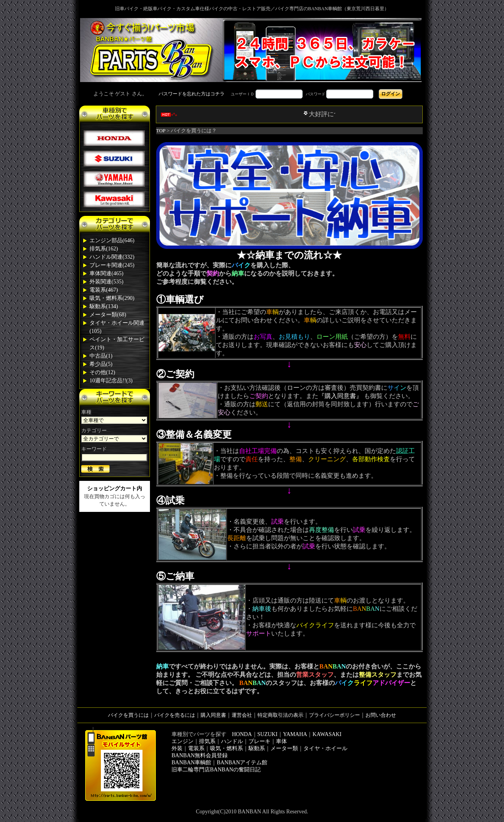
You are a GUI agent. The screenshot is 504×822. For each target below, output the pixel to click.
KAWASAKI (327, 734)
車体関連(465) (106, 273)
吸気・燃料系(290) (112, 298)
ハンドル (232, 741)
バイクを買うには (128, 715)
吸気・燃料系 (226, 748)
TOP (161, 131)
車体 (281, 741)
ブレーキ (259, 741)
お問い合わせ (381, 715)
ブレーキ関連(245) (112, 265)
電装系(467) (104, 290)
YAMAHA (295, 734)
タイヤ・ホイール (325, 748)
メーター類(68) (108, 315)
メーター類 (284, 748)
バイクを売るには (175, 715)
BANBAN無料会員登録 (200, 755)
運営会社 (242, 715)
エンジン (183, 741)
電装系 (196, 748)
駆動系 (257, 748)
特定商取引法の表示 (280, 715)
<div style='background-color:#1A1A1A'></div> (252, 94)
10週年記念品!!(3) (111, 381)
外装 (177, 748)
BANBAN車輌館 (191, 763)
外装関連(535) (106, 282)
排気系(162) (104, 249)
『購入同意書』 (340, 396)
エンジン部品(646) (112, 240)
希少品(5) (101, 364)
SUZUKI (268, 734)
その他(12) (102, 372)
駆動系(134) (104, 306)
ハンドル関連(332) (112, 257)
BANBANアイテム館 (242, 763)
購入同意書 (213, 715)
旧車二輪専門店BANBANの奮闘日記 (216, 770)
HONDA (242, 734)
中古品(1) (101, 356)
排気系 (207, 741)
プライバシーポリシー (334, 715)
